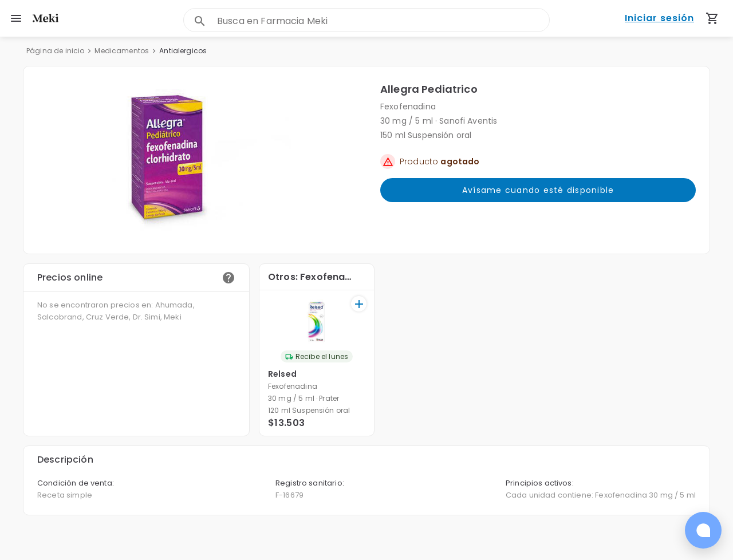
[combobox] (383, 21)
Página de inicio (55, 51)
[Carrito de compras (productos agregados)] (712, 18)
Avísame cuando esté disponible (538, 190)
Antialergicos (183, 51)
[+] (359, 304)
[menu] (16, 18)
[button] (202, 160)
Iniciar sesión (659, 19)
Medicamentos (122, 51)
